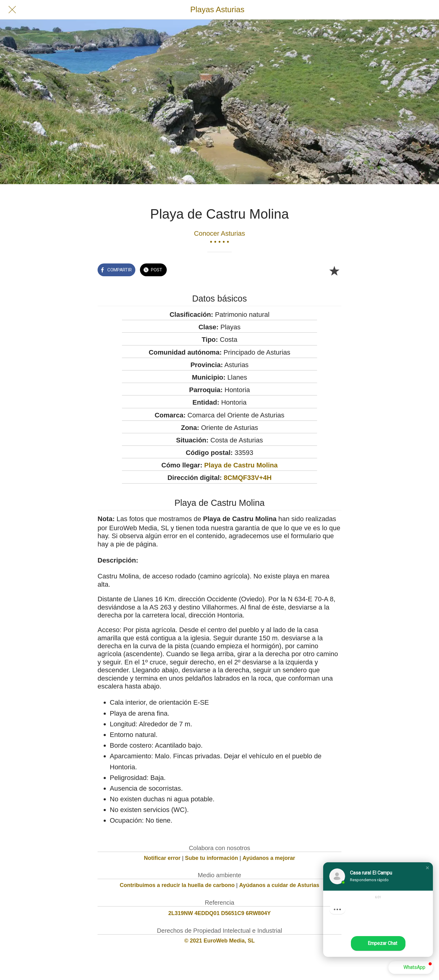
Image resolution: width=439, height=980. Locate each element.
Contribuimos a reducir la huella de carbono (177, 885)
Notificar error (162, 858)
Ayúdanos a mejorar (269, 858)
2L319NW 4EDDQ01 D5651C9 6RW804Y (220, 913)
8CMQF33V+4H (248, 478)
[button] (427, 868)
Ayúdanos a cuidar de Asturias (279, 885)
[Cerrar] (12, 10)
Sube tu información (212, 858)
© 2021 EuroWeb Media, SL (220, 941)
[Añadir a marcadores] (334, 270)
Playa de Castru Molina (241, 465)
